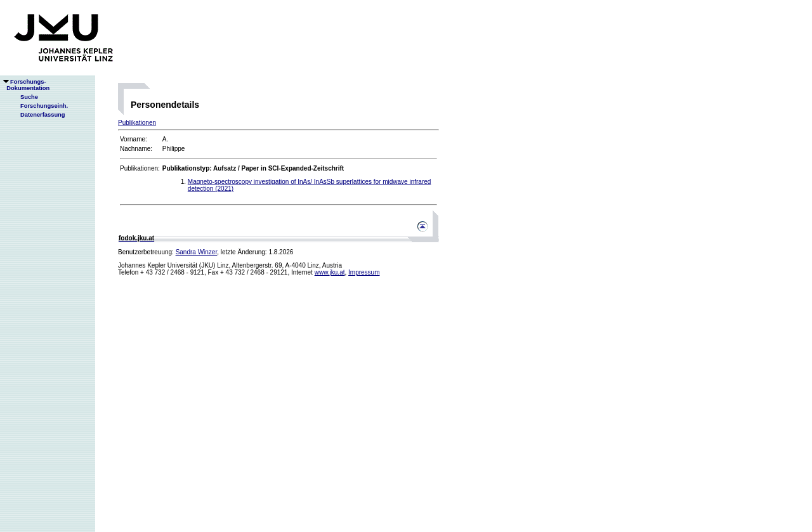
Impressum (364, 272)
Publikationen (137, 123)
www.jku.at (330, 272)
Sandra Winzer (197, 252)
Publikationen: (140, 168)
